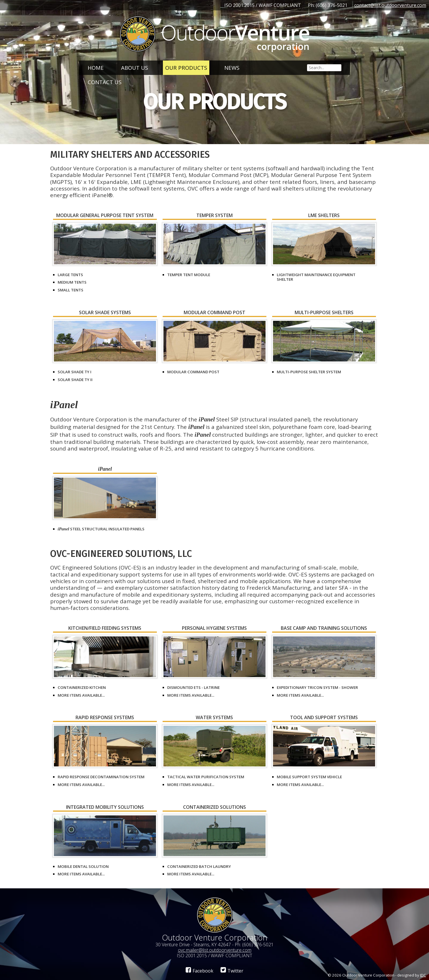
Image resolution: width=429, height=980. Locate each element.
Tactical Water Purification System (206, 777)
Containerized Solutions (215, 807)
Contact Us (105, 82)
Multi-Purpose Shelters (324, 313)
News (232, 68)
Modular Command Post (215, 313)
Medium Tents (72, 282)
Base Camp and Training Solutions (324, 628)
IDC (423, 975)
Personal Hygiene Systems (214, 628)
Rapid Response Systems (105, 718)
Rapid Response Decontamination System (101, 777)
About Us (134, 68)
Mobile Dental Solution (83, 866)
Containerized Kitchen (82, 687)
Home (96, 68)
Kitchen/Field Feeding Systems (105, 628)
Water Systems (214, 718)
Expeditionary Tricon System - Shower (317, 687)
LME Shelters (324, 216)
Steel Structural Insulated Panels (101, 529)
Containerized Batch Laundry (199, 866)
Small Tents (70, 290)
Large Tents (70, 275)
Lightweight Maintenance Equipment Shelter (316, 277)
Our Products (186, 68)
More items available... (81, 695)
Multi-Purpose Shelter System (309, 372)
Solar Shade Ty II (75, 380)
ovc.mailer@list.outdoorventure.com (215, 950)
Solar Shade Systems (105, 313)
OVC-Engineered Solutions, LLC (121, 554)
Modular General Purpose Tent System (105, 216)
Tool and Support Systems (324, 718)
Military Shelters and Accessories (130, 154)
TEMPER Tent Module (189, 275)
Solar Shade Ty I (75, 372)
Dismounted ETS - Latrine (193, 687)
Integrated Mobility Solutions (105, 807)
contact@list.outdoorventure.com (390, 5)
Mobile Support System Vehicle (309, 777)
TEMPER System (215, 216)
